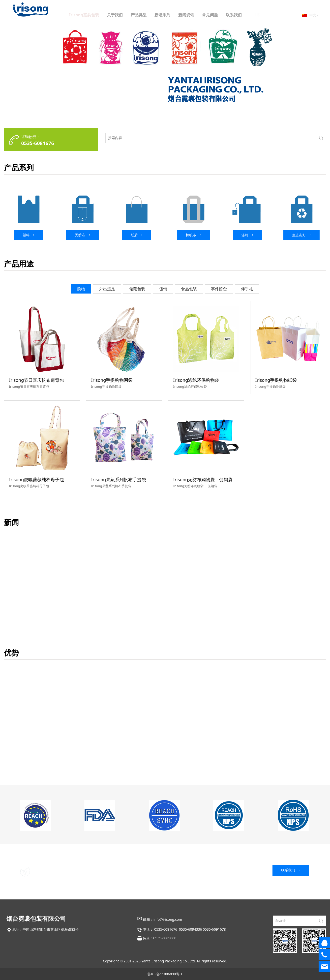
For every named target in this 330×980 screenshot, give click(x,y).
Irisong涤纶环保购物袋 (196, 380)
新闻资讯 (197, 15)
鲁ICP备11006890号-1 (165, 974)
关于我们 (125, 15)
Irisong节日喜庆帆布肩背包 (37, 380)
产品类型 (149, 15)
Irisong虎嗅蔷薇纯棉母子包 (37, 479)
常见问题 (221, 15)
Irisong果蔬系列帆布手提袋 (119, 479)
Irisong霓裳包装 (95, 15)
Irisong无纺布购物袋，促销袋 (203, 479)
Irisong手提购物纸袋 (276, 380)
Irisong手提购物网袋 (112, 380)
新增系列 (173, 15)
